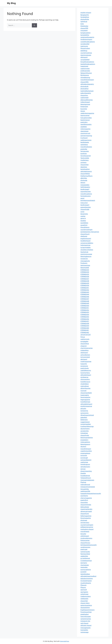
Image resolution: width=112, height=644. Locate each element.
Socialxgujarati (86, 156)
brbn (82, 24)
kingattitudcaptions (87, 62)
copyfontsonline (86, 451)
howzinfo (84, 364)
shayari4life (85, 82)
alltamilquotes (85, 388)
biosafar (83, 534)
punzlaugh (84, 458)
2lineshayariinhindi (87, 415)
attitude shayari (86, 625)
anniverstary (85, 522)
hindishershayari (86, 39)
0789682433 (85, 270)
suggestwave (85, 422)
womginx (84, 563)
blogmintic (84, 214)
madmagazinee (86, 361)
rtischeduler (85, 565)
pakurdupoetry (86, 93)
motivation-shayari (87, 529)
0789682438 (85, 281)
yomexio (83, 162)
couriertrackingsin (87, 525)
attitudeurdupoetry (87, 84)
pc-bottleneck (85, 558)
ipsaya (83, 111)
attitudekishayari (86, 404)
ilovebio (83, 221)
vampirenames (86, 619)
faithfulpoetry (85, 187)
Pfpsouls (83, 585)
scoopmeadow (86, 424)
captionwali (84, 97)
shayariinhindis (86, 505)
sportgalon (84, 592)
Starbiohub (84, 252)
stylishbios (84, 145)
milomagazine (85, 129)
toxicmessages (86, 616)
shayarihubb (85, 209)
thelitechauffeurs (86, 176)
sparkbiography (86, 124)
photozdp (84, 180)
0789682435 (85, 274)
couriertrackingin (86, 230)
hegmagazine (85, 399)
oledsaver (84, 236)
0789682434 (85, 272)
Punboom (84, 263)
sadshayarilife (85, 491)
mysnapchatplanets (87, 480)
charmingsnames (87, 348)
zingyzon (84, 346)
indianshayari (85, 102)
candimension (85, 547)
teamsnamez (85, 115)
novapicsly (84, 259)
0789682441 (85, 288)
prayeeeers (84, 440)
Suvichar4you (85, 373)
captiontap (84, 462)
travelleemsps (85, 402)
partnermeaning (86, 136)
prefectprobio (85, 71)
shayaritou (84, 95)
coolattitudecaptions (88, 42)
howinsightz (85, 395)
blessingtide (85, 267)
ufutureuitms (85, 379)
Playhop (83, 482)
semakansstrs (85, 467)
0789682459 (85, 326)
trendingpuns (85, 464)
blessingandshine (87, 437)
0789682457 (85, 321)
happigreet (84, 66)
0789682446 (85, 297)
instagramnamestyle (88, 487)
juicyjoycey (84, 366)
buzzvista (84, 109)
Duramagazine (86, 518)
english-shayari (86, 12)
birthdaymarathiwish (88, 200)
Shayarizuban (85, 48)
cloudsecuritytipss (87, 250)
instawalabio (85, 185)
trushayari (84, 138)
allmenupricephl (86, 511)
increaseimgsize (86, 581)
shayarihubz (85, 435)
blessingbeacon (86, 256)
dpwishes (84, 167)
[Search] (34, 25)
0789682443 (85, 292)
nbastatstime (85, 607)
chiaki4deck (85, 384)
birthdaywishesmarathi (89, 545)
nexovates (84, 567)
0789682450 (85, 306)
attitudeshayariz (86, 171)
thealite (83, 473)
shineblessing (85, 77)
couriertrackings (86, 53)
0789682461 (85, 330)
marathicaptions (86, 194)
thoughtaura (85, 227)
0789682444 (85, 294)
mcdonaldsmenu (86, 538)
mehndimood (85, 484)
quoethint (84, 225)
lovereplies (84, 630)
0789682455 (85, 317)
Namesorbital (85, 554)
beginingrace (85, 120)
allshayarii (84, 57)
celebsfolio (84, 556)
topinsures (84, 46)
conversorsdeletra (87, 243)
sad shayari (84, 623)
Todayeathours (86, 478)
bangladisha (85, 35)
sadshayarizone (86, 140)
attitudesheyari (86, 375)
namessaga (84, 632)
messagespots (86, 628)
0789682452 (85, 310)
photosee (84, 520)
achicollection (85, 355)
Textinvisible (85, 158)
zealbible (84, 127)
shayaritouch (85, 234)
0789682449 (85, 303)
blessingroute (85, 104)
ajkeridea (84, 178)
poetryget (84, 549)
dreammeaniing (86, 471)
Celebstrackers (86, 596)
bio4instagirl (85, 189)
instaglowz (84, 433)
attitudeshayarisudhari (88, 576)
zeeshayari (84, 352)
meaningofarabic (86, 509)
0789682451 (85, 308)
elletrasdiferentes (87, 100)
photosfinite (85, 19)
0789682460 (85, 328)
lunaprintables (86, 247)
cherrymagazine (86, 498)
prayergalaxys (85, 453)
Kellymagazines (86, 516)
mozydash (84, 30)
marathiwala (85, 531)
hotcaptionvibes (86, 118)
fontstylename (86, 196)
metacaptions (85, 442)
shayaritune (85, 514)
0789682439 (85, 283)
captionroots (85, 339)
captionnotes (85, 68)
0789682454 (85, 315)
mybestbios (85, 350)
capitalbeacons (86, 370)
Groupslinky (85, 489)
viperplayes (84, 131)
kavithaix (84, 153)
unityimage (84, 594)
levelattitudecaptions (88, 64)
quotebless (84, 223)
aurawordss (85, 431)
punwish (83, 572)
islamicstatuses (86, 55)
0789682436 (85, 276)
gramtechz (84, 496)
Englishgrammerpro (87, 610)
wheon (83, 182)
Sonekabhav (85, 17)
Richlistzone (85, 75)
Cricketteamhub (86, 561)
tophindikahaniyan (87, 91)
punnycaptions (86, 569)
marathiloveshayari (87, 80)
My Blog (11, 3)
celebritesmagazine (87, 113)
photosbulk (84, 86)
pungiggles (84, 341)
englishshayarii (86, 238)
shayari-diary (85, 603)
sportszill (84, 590)
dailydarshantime (87, 578)
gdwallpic (84, 417)
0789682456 (85, 319)
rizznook (83, 391)
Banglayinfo (85, 15)
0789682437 (85, 279)
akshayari (84, 359)
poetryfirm (84, 500)
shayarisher (85, 165)
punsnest (84, 455)
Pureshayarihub (86, 612)
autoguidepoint (86, 460)
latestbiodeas (85, 574)
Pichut (83, 337)
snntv (82, 212)
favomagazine (85, 397)
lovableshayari (86, 241)
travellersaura (85, 382)
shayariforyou (85, 543)
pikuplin (83, 408)
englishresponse (86, 406)
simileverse (84, 377)
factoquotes (85, 151)
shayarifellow (85, 174)
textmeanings (85, 265)
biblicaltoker (85, 507)
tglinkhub (84, 21)
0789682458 (85, 323)
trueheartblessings (87, 426)
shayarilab (84, 601)
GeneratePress (65, 641)
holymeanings (85, 245)
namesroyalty (85, 552)
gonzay (83, 469)
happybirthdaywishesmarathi (91, 493)
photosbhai (84, 89)
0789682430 (85, 285)
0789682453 (85, 312)
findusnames (85, 540)
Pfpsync (83, 587)
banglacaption (85, 33)
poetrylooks (85, 368)
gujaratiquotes (86, 191)
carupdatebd (85, 60)
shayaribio (84, 502)
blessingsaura (85, 444)
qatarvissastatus (86, 605)
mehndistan (85, 386)
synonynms (84, 413)
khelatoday (84, 26)
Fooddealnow (85, 476)
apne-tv (83, 218)
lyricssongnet (85, 357)
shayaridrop (85, 344)
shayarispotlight (86, 393)
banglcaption (85, 169)
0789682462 (85, 332)
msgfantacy (85, 160)
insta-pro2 (84, 203)
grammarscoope (86, 254)
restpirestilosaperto (87, 37)
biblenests (84, 420)
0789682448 (85, 301)
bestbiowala (85, 142)
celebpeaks (84, 599)
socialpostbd (85, 44)
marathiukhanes (86, 147)
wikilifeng (84, 51)
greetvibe (84, 149)
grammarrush (85, 133)
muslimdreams (86, 583)
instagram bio (85, 621)
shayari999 (84, 28)
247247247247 (86, 335)
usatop (83, 216)
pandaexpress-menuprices (90, 232)
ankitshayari (85, 536)
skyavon (83, 446)
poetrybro (84, 122)
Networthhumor (86, 73)
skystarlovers (85, 429)
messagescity (85, 261)
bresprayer (84, 106)
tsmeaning (84, 411)
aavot (82, 198)
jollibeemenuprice (87, 527)
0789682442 (85, 290)
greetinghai (85, 614)
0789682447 (85, 299)
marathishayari (86, 449)
